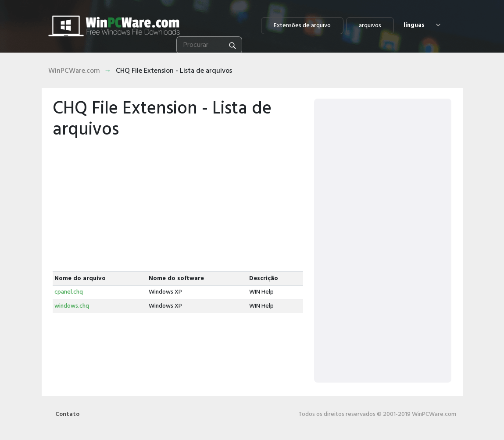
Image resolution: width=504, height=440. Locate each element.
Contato (67, 414)
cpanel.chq (69, 292)
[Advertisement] (178, 206)
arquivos (370, 26)
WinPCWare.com (74, 71)
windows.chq (72, 306)
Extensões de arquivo (302, 26)
